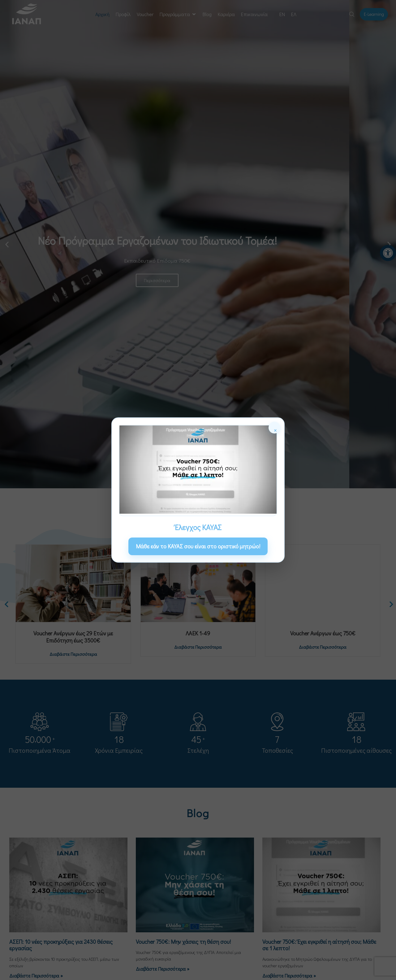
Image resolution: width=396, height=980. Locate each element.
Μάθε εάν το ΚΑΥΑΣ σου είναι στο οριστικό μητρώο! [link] (198, 546)
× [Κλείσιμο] (275, 429)
